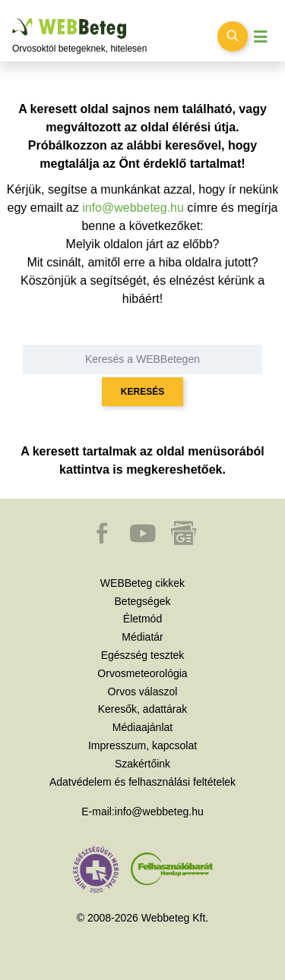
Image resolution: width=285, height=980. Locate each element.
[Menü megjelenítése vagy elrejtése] (261, 37)
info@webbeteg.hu (133, 208)
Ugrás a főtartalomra (13, 19)
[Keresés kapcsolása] (233, 36)
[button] (103, 540)
